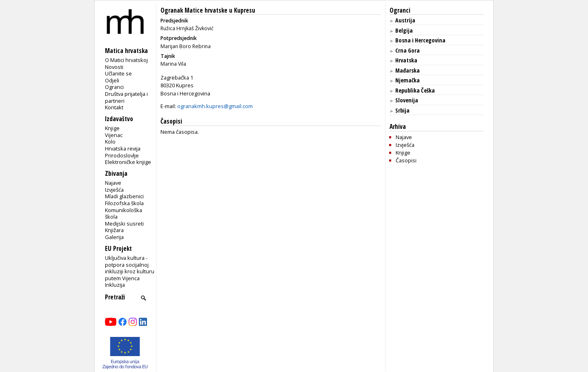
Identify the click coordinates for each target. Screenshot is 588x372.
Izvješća (114, 190)
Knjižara (114, 230)
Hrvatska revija (123, 148)
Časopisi (406, 160)
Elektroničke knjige (128, 162)
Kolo (110, 142)
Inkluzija (115, 285)
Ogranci (114, 87)
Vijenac (114, 135)
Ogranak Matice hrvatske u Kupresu (208, 10)
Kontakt (114, 107)
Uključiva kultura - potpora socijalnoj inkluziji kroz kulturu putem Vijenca (130, 268)
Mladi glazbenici (124, 196)
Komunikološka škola (124, 214)
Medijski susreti (124, 224)
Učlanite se (118, 73)
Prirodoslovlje (122, 155)
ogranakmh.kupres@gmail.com (215, 106)
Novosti (114, 67)
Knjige (112, 128)
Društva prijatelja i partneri (126, 97)
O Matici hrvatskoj (126, 60)
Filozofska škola (124, 203)
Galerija (114, 237)
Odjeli (112, 80)
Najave (113, 183)
